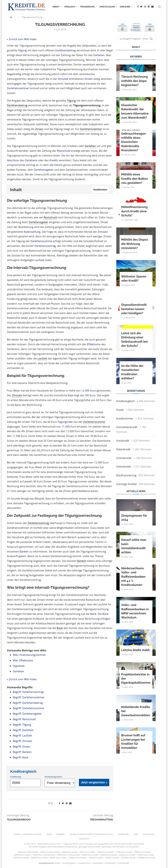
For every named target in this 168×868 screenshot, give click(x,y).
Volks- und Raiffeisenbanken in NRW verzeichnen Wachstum (135, 611)
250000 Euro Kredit (146, 858)
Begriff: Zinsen (22, 747)
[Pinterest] (149, 7)
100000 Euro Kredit (77, 858)
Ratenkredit (123, 449)
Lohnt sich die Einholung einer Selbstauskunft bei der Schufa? (135, 339)
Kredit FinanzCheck (135, 844)
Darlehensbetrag (65, 50)
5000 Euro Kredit (70, 852)
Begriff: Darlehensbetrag (28, 703)
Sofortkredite (118, 847)
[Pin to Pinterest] (67, 803)
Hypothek (19, 666)
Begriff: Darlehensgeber (27, 714)
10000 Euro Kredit (105, 852)
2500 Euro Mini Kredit (50, 852)
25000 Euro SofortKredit (44, 855)
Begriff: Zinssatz (22, 741)
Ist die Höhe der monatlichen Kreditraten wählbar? (132, 372)
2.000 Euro (89, 391)
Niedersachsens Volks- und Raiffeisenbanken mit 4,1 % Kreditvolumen (133, 577)
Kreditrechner (125, 419)
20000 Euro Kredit (22, 855)
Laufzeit (39, 260)
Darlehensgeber (44, 170)
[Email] (152, 7)
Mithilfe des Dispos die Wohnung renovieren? (135, 244)
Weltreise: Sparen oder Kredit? (134, 278)
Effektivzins (94, 344)
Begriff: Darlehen (23, 730)
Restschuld (64, 151)
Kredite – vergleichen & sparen (28, 834)
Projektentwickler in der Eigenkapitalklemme (136, 678)
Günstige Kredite (126, 484)
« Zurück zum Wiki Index (22, 39)
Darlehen (125, 7)
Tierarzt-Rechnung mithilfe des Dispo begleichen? (135, 81)
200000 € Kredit (128, 858)
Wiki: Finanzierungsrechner (29, 655)
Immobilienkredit (127, 427)
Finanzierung (87, 7)
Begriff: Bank (21, 757)
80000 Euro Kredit (40, 858)
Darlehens (31, 160)
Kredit (56, 7)
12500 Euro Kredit (124, 852)
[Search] (159, 7)
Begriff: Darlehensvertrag (28, 692)
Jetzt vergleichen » (94, 782)
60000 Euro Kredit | (128, 855)
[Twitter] (141, 7)
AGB (136, 834)
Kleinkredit (106, 847)
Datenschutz (148, 834)
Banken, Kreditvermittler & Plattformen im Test (91, 834)
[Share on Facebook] (60, 803)
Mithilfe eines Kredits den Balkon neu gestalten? (135, 178)
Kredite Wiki (123, 834)
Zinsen (89, 79)
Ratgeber (61, 834)
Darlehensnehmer (18, 88)
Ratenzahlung (32, 232)
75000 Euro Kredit (21, 858)
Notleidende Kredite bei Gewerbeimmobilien (136, 711)
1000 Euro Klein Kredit (28, 852)
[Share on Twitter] (63, 803)
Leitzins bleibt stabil (135, 650)
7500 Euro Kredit (87, 852)
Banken (24, 552)
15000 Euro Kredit (142, 852)
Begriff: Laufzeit (22, 736)
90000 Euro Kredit (58, 858)
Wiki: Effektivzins (23, 660)
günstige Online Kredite (90, 847)
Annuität (63, 79)
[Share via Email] (70, 803)
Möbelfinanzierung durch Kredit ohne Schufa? (134, 211)
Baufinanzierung (126, 475)
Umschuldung (107, 7)
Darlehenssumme (41, 241)
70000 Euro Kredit (146, 855)
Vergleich (70, 7)
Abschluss (13, 160)
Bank (93, 614)
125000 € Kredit (95, 858)
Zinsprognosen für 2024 (134, 518)
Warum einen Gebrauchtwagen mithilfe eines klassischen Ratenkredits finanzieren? (134, 140)
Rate (71, 395)
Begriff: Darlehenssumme (28, 708)
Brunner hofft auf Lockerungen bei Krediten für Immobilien (133, 742)
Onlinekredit (124, 458)
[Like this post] (54, 803)
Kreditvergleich (126, 401)
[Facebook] (138, 7)
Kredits (54, 160)
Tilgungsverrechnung (32, 17)
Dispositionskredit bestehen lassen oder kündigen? (134, 309)
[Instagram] (145, 7)
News (49, 834)
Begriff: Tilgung (22, 725)
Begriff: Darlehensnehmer (29, 697)
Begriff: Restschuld (24, 719)
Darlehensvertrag (45, 246)
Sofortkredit (124, 467)
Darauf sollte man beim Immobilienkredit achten (134, 546)
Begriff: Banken (22, 752)
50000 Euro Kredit (109, 855)
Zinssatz (103, 232)
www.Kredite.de (45, 844)
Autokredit (123, 441)
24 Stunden (88, 844)
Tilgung (22, 50)
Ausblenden (100, 190)
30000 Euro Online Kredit (68, 855)
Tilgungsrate (65, 422)
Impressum (84, 839)
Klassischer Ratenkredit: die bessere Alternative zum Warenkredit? (135, 111)
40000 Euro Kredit (90, 855)
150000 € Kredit (112, 858)
